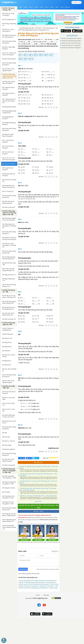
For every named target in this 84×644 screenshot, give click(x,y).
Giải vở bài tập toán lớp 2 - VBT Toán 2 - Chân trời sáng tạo (37, 28)
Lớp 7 (31, 7)
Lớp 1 (62, 7)
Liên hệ (38, 595)
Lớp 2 (57, 7)
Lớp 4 (47, 7)
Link (21, 522)
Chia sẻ (29, 458)
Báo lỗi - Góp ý (38, 511)
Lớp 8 (26, 7)
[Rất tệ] (46, 107)
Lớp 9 (21, 7)
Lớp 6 (36, 7)
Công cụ (67, 7)
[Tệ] (49, 107)
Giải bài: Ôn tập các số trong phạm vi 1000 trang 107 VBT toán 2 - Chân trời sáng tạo (38, 586)
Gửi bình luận (23, 569)
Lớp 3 (52, 7)
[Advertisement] (72, 60)
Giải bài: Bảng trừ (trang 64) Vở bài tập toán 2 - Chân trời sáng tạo (38, 34)
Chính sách (46, 595)
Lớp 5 (41, 7)
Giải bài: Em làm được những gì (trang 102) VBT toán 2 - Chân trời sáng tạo (38, 588)
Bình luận (22, 458)
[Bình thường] (51, 107)
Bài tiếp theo (46, 462)
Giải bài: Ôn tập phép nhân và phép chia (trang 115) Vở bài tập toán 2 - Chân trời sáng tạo (38, 580)
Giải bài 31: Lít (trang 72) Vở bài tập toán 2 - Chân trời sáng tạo (38, 496)
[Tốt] (54, 107)
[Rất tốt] (57, 107)
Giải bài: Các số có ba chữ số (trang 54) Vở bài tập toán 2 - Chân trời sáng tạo (39, 584)
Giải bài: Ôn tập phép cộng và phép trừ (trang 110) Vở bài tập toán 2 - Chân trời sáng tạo (38, 582)
